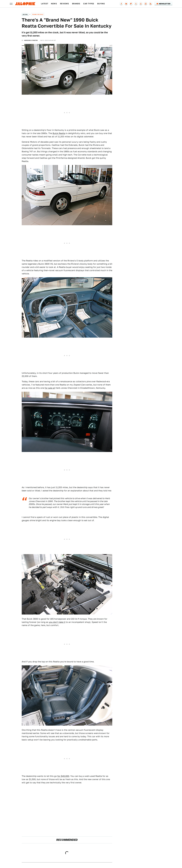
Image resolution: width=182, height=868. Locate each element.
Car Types (89, 4)
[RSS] (151, 4)
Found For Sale (38, 14)
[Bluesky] (126, 4)
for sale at (50, 388)
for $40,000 (63, 776)
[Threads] (141, 4)
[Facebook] (121, 4)
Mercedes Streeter (31, 40)
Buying (101, 4)
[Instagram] (146, 4)
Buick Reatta (59, 133)
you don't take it (57, 622)
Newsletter (163, 4)
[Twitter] (136, 4)
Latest (45, 4)
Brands (76, 4)
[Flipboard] (131, 4)
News (54, 4)
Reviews (64, 4)
